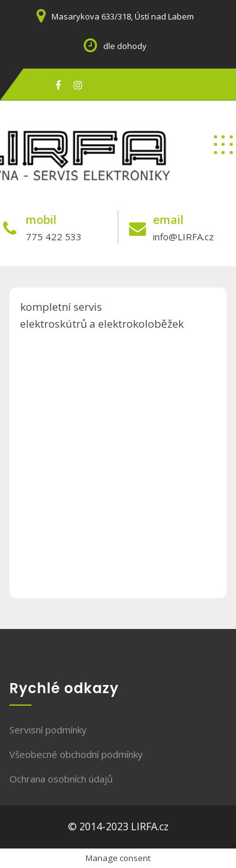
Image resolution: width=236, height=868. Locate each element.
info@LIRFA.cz (183, 236)
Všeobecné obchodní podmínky (76, 754)
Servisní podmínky (48, 730)
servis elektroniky (48, 190)
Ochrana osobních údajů (61, 779)
